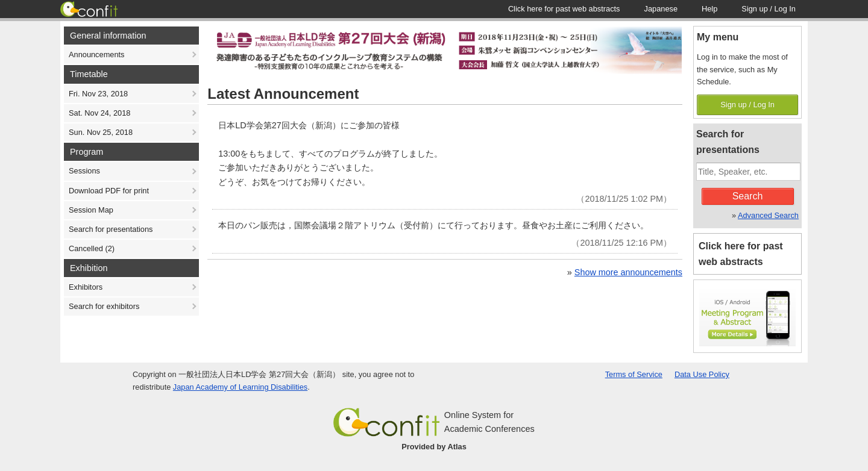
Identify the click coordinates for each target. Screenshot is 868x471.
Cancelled (92, 248)
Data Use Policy (702, 374)
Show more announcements (628, 272)
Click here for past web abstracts (741, 254)
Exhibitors (86, 287)
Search (748, 196)
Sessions (84, 171)
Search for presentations (111, 229)
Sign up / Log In (747, 104)
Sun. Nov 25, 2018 (101, 132)
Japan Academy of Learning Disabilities (240, 387)
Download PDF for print (109, 191)
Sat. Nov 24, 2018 (99, 113)
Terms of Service (634, 374)
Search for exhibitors (104, 306)
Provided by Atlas (434, 447)
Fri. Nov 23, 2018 (98, 94)
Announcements (96, 55)
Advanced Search (768, 215)
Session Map (91, 210)
